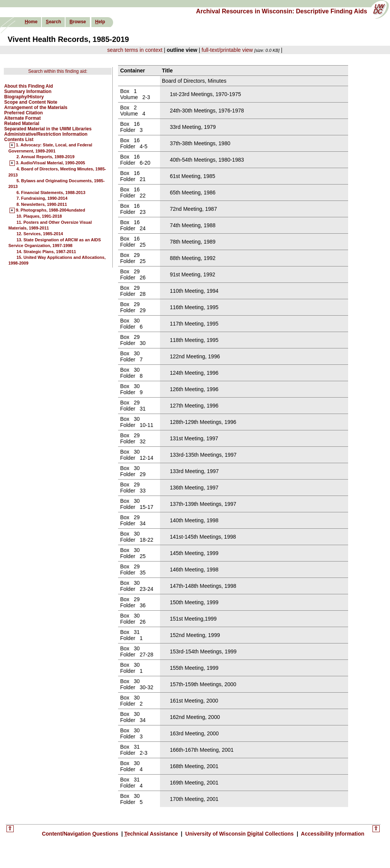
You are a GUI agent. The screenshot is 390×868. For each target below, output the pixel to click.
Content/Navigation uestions (81, 834)
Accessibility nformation (332, 834)
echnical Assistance (152, 834)
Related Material (22, 124)
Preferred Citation (23, 113)
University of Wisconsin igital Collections (240, 834)
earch (53, 22)
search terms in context (135, 50)
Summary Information (28, 91)
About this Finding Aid (29, 86)
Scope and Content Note (31, 102)
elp (100, 22)
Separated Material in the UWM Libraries (48, 129)
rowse (78, 22)
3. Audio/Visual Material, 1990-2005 (51, 163)
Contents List (19, 140)
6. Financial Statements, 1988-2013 (51, 193)
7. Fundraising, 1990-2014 (42, 198)
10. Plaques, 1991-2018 (39, 216)
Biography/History (24, 97)
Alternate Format (22, 118)
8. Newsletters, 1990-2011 (42, 204)
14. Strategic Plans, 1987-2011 (46, 252)
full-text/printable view (227, 50)
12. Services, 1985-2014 (40, 234)
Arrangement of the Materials (36, 107)
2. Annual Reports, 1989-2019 (45, 157)
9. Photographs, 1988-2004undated (51, 210)
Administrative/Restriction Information (46, 134)
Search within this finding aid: (58, 71)
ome (31, 22)
